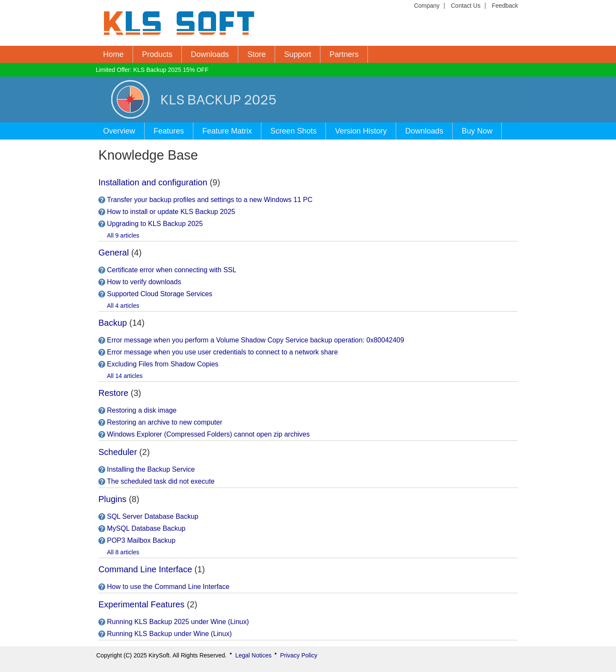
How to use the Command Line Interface (168, 587)
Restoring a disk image (142, 410)
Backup (113, 323)
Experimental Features (141, 604)
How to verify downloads (144, 282)
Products (157, 54)
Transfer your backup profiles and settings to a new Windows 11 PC (210, 200)
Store (256, 54)
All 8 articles (123, 552)
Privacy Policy (299, 655)
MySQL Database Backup (146, 528)
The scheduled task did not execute (161, 481)
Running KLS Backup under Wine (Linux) (169, 634)
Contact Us (466, 6)
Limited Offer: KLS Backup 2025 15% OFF (152, 70)
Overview (119, 131)
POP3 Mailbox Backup (141, 540)
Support (298, 54)
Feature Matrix (227, 131)
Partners (344, 54)
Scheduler (118, 452)
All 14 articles (125, 376)
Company (427, 6)
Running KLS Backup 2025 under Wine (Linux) (178, 622)
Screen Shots (293, 131)
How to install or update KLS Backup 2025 (171, 212)
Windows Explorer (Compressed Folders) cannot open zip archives (208, 434)
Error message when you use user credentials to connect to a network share (222, 352)
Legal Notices (253, 655)
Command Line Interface (145, 569)
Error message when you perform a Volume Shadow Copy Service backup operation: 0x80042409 (256, 340)
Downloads (210, 54)
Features (169, 131)
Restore (113, 393)
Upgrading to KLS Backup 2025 (155, 224)
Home (113, 54)
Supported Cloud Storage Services (160, 294)
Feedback (505, 6)
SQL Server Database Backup (153, 516)
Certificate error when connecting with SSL (172, 270)
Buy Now (477, 131)
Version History (361, 131)
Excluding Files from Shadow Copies (163, 364)
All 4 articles (123, 306)
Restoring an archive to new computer (164, 422)
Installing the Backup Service (151, 469)
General (114, 253)
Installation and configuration (153, 182)
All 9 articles (123, 235)
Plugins (113, 499)
